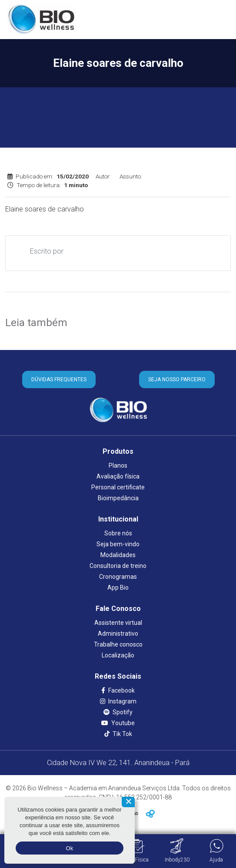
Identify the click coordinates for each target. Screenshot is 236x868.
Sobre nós (118, 533)
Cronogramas (118, 577)
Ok (69, 848)
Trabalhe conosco (118, 644)
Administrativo (118, 634)
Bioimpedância (118, 498)
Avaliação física (118, 476)
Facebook (118, 690)
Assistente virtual (118, 623)
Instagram (118, 701)
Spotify (118, 712)
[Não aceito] (128, 802)
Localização (118, 655)
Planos (118, 465)
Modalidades (118, 555)
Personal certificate (118, 487)
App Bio (118, 587)
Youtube (118, 723)
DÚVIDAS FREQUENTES (59, 380)
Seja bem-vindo (118, 544)
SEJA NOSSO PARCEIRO (177, 380)
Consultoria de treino (118, 566)
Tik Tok (118, 734)
